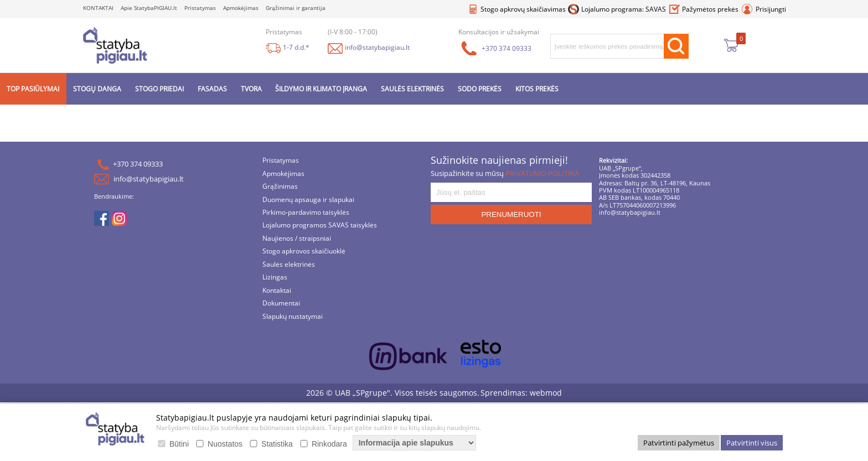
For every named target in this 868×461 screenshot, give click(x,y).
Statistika (277, 444)
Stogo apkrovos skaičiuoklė (304, 252)
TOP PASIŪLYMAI (33, 89)
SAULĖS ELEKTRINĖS (412, 89)
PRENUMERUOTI (511, 214)
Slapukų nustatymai (293, 317)
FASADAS (212, 89)
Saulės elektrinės (289, 265)
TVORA (251, 89)
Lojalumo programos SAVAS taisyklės (320, 226)
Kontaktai (277, 291)
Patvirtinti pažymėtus (679, 443)
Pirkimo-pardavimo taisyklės (306, 213)
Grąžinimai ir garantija (296, 8)
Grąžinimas (280, 187)
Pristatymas (200, 8)
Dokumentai (281, 304)
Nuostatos (225, 444)
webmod (546, 393)
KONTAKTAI (98, 8)
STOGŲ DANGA (97, 89)
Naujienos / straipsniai (297, 239)
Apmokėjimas (241, 8)
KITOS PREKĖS (537, 89)
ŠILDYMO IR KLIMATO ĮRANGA (321, 89)
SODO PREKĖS (480, 89)
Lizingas (275, 278)
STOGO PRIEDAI (159, 89)
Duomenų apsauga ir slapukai (308, 200)
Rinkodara (329, 444)
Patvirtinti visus (752, 443)
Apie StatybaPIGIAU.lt (149, 8)
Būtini (179, 444)
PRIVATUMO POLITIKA (542, 173)
